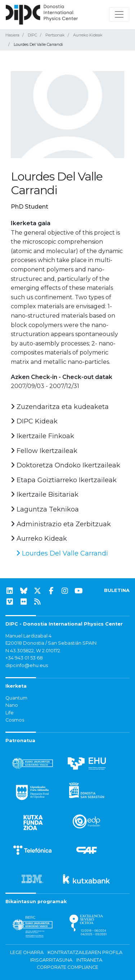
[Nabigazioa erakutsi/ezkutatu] (119, 14)
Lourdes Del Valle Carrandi (62, 553)
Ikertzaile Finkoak (42, 436)
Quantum (16, 698)
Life (10, 713)
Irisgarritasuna (51, 960)
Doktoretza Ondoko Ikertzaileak (66, 465)
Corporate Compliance (67, 967)
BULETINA (117, 590)
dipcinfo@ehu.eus (27, 665)
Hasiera (12, 35)
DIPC (32, 35)
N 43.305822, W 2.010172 (33, 651)
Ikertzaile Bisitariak (45, 495)
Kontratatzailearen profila (85, 952)
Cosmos (15, 720)
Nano (12, 705)
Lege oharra (27, 952)
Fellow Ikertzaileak (44, 451)
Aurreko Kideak (88, 35)
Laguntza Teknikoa (45, 509)
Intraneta (89, 960)
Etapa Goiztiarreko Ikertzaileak (64, 480)
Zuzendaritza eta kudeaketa (60, 407)
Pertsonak (55, 35)
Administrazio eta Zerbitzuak (61, 524)
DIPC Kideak (34, 421)
